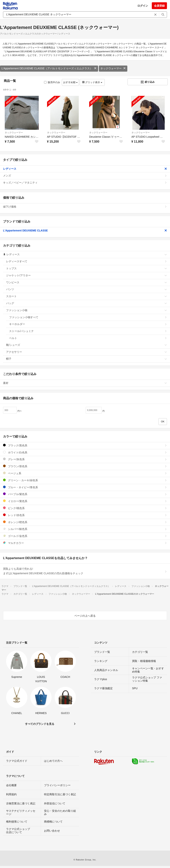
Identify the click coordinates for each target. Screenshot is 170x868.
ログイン (143, 6)
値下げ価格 (85, 207)
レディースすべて (87, 261)
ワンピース (87, 282)
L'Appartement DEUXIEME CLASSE (85, 230)
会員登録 (159, 6)
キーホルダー (88, 324)
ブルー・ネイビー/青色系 (85, 487)
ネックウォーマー (113, 68)
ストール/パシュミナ (88, 331)
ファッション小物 (87, 310)
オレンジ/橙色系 (85, 522)
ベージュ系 (85, 473)
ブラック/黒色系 (85, 445)
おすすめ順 (70, 82)
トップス (87, 268)
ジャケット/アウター (87, 275)
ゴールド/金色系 (85, 536)
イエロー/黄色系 (85, 501)
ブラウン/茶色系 (85, 466)
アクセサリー (87, 352)
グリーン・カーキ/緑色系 (85, 480)
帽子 (87, 359)
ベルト (88, 338)
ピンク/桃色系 (85, 508)
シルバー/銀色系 (85, 529)
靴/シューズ (87, 345)
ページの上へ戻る (85, 616)
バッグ (87, 303)
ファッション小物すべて (88, 317)
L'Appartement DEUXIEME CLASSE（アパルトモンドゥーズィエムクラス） (49, 68)
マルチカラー (85, 543)
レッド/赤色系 (85, 515)
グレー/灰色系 (85, 459)
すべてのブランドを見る (40, 724)
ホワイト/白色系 (85, 452)
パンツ (87, 289)
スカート (87, 296)
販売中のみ (52, 82)
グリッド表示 (92, 82)
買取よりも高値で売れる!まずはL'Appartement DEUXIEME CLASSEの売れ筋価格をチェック (85, 571)
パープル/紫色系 (85, 494)
